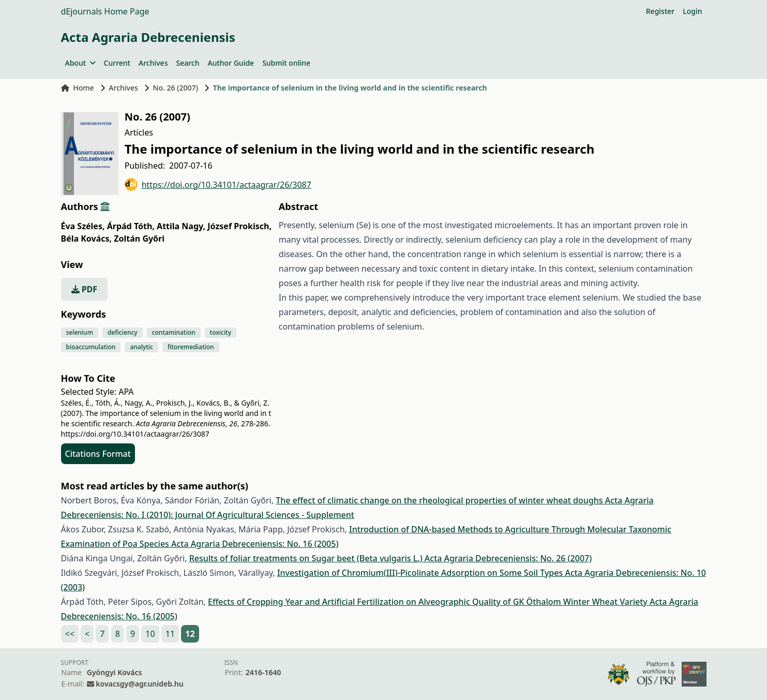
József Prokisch (239, 226)
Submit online (286, 63)
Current (117, 63)
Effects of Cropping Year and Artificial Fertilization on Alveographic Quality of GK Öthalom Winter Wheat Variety (429, 602)
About (80, 63)
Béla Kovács (87, 239)
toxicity (221, 332)
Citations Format (98, 454)
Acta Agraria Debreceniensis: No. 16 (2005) (255, 544)
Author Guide (231, 63)
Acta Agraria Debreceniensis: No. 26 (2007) (508, 558)
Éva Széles (83, 226)
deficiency (123, 332)
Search (187, 63)
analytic (141, 347)
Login (692, 11)
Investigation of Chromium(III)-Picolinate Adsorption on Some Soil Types (421, 573)
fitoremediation (191, 347)
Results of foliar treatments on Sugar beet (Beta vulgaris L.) (307, 558)
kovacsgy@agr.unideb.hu (139, 684)
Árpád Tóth (131, 226)
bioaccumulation (91, 347)
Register (660, 11)
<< (70, 634)
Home (78, 88)
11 (170, 634)
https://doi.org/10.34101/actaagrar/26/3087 (218, 184)
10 (150, 634)
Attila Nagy (181, 226)
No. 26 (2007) (176, 88)
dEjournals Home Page (105, 11)
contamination (174, 332)
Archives (153, 63)
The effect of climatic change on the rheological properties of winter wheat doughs (440, 500)
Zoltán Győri (139, 239)
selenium (80, 332)
